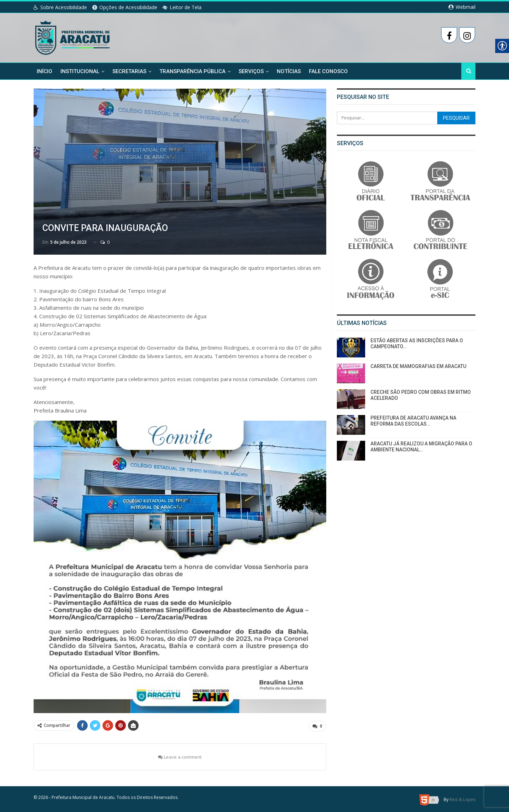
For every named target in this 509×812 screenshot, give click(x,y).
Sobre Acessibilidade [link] (60, 7)
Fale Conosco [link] (328, 71)
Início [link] (45, 71)
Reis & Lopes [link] (463, 798)
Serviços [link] (251, 71)
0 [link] (105, 242)
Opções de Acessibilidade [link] (125, 7)
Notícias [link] (289, 71)
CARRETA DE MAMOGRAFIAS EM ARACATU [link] (418, 366)
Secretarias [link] (129, 71)
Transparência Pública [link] (192, 71)
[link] (73, 36)
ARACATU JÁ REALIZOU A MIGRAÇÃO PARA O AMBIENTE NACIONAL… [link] (421, 447)
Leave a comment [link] (180, 756)
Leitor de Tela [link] (182, 7)
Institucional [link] (80, 71)
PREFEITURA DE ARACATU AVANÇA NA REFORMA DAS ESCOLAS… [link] (413, 421)
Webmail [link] (462, 7)
